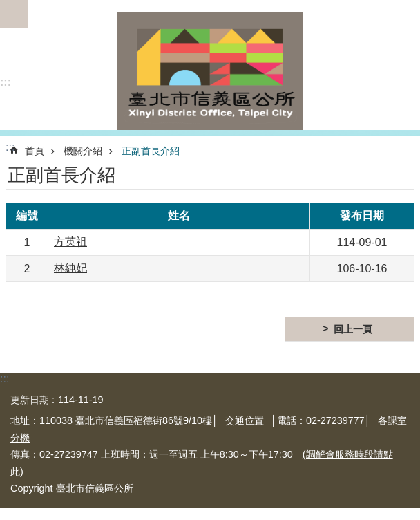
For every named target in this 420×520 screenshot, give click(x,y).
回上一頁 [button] (353, 329)
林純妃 (70, 268)
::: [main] (10, 147)
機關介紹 (83, 151)
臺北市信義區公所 (210, 71)
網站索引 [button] (14, 14)
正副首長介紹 (151, 151)
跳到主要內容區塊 (7, 7)
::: (6, 82)
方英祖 (70, 242)
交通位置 (245, 420)
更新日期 (30, 400)
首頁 (35, 151)
